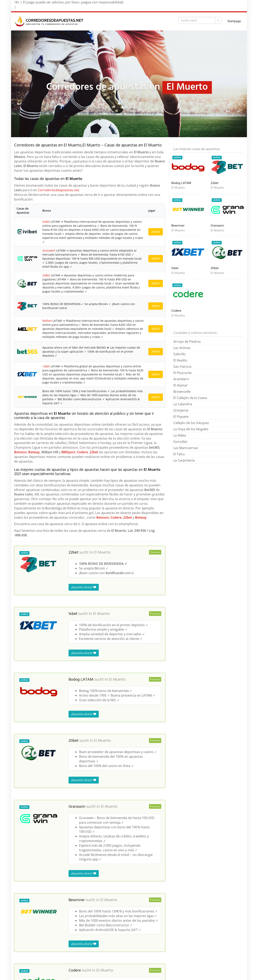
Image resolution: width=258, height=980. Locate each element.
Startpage (234, 21)
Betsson (20, 452)
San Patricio (182, 367)
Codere (82, 452)
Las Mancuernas (186, 448)
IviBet (46, 222)
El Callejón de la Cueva (190, 398)
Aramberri (181, 379)
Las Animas (182, 348)
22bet (94, 452)
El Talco (179, 454)
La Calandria (183, 404)
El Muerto (102, 553)
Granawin (49, 250)
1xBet (46, 366)
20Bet (46, 275)
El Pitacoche (183, 373)
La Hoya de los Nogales (191, 429)
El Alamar (180, 385)
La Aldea (180, 435)
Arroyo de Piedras (187, 342)
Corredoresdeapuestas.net (58, 190)
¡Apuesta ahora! (84, 587)
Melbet (47, 321)
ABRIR (156, 232)
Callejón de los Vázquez (191, 423)
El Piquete (181, 417)
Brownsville (182, 392)
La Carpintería (184, 460)
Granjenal (181, 410)
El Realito (180, 360)
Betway (34, 452)
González (180, 442)
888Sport (68, 452)
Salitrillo (179, 354)
